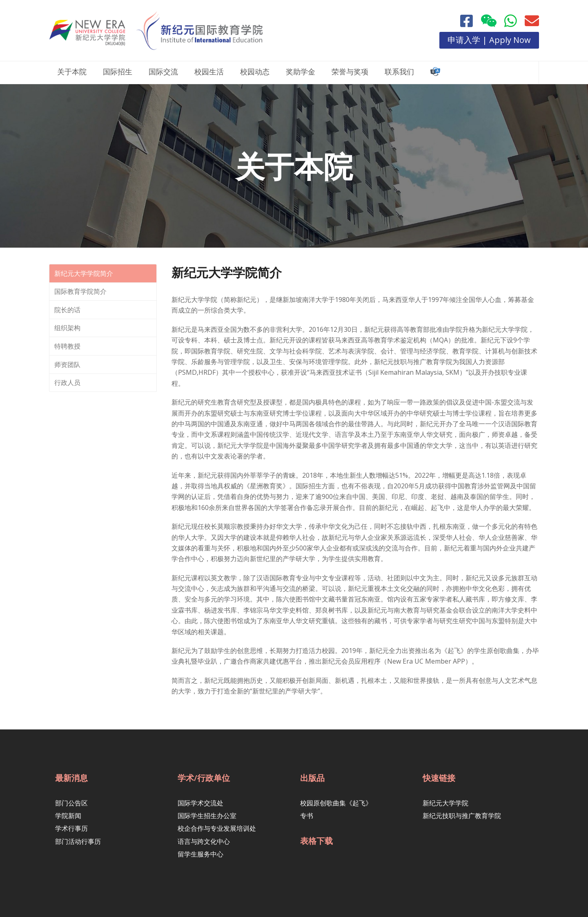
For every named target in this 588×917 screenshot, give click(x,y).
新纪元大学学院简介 (84, 273)
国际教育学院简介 (80, 291)
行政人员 (67, 382)
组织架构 (67, 328)
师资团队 (67, 365)
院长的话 (67, 310)
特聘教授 (67, 346)
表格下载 (316, 841)
